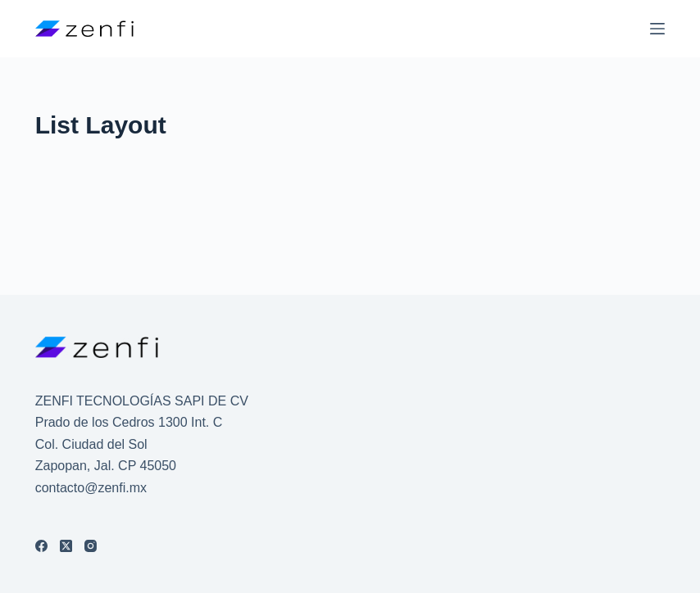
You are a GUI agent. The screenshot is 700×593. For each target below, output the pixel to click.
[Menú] (657, 29)
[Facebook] (41, 546)
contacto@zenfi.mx (91, 488)
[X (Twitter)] (66, 546)
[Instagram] (91, 546)
